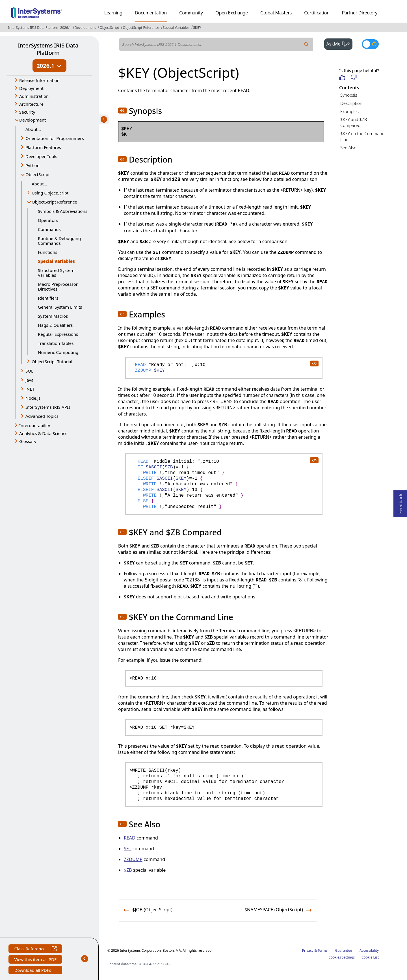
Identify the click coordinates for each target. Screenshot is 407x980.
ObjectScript (109, 28)
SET (128, 849)
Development (85, 28)
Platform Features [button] (43, 147)
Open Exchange (232, 13)
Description (351, 103)
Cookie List (370, 957)
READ (130, 838)
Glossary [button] (28, 441)
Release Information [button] (39, 80)
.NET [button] (30, 389)
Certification (317, 13)
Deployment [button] (31, 88)
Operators (48, 220)
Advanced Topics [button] (42, 416)
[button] (122, 111)
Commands (49, 229)
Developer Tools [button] (41, 156)
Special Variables (176, 28)
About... (33, 129)
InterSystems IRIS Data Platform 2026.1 (40, 28)
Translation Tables (56, 343)
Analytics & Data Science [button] (43, 433)
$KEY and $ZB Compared (354, 122)
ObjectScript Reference (141, 28)
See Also (348, 148)
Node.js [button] (33, 398)
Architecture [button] (31, 104)
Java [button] (30, 380)
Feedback (400, 502)
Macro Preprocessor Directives (58, 286)
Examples (349, 111)
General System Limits (60, 307)
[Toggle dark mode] (370, 44)
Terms (323, 950)
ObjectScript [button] (38, 174)
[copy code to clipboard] (314, 363)
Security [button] (27, 112)
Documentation (151, 13)
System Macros (53, 316)
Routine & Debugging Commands (59, 241)
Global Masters (276, 13)
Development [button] (33, 120)
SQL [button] (29, 371)
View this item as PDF (35, 960)
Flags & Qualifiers (55, 325)
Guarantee (344, 950)
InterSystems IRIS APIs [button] (48, 407)
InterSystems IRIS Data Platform (48, 49)
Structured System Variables (56, 273)
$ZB (128, 870)
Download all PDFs (33, 971)
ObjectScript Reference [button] (54, 202)
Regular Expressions (58, 334)
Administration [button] (34, 96)
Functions (47, 252)
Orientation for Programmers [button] (55, 138)
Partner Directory (360, 13)
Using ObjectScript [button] (50, 193)
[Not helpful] (354, 78)
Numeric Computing (58, 352)
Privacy (308, 950)
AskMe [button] (340, 43)
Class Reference (35, 949)
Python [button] (33, 165)
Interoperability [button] (35, 425)
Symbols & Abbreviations (63, 211)
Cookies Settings (342, 957)
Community (191, 13)
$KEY (197, 28)
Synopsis (349, 95)
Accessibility (369, 950)
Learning (113, 13)
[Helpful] (342, 78)
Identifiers (48, 298)
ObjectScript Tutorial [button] (52, 362)
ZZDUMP (133, 859)
